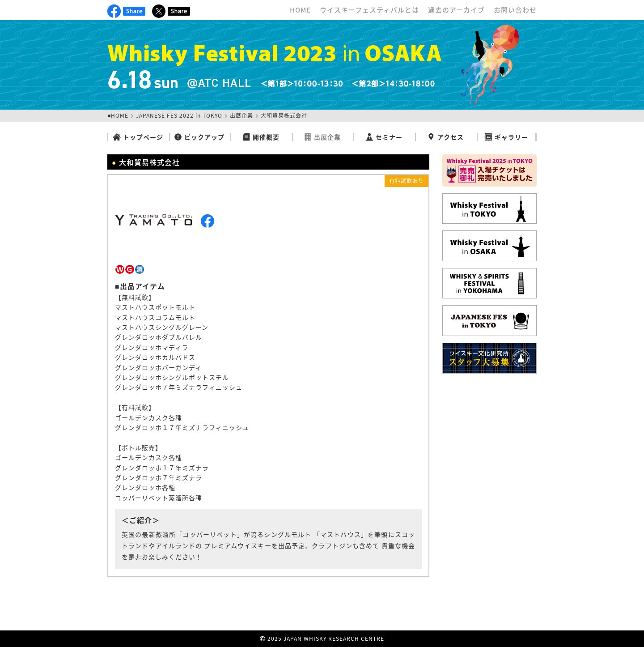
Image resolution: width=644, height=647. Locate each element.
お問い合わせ (515, 10)
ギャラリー (506, 137)
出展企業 (241, 115)
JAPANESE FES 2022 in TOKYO (179, 115)
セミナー (384, 137)
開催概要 (261, 137)
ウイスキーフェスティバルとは (369, 10)
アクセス (445, 137)
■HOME (118, 115)
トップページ (138, 137)
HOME (300, 10)
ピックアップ (199, 137)
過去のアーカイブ (456, 10)
